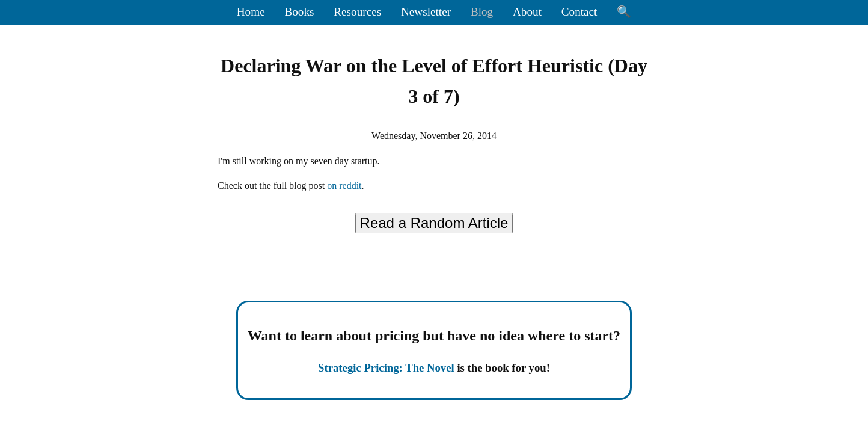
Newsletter (426, 12)
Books (299, 12)
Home (251, 12)
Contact (579, 12)
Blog (482, 12)
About (527, 12)
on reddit (344, 186)
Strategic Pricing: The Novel (386, 368)
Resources (357, 12)
